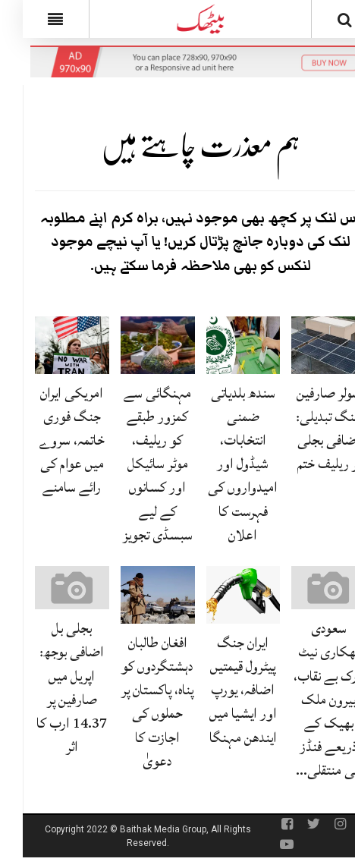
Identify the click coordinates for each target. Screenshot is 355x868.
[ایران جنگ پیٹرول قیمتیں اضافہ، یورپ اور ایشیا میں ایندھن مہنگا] (221, 596)
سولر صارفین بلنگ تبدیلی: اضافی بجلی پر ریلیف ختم (306, 429)
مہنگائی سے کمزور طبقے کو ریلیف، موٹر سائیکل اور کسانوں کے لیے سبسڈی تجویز (135, 464)
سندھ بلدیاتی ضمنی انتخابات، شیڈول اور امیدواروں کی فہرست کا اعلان (220, 464)
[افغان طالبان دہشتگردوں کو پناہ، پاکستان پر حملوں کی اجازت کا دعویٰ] (135, 596)
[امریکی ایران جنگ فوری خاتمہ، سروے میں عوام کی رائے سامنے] (49, 345)
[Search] (322, 22)
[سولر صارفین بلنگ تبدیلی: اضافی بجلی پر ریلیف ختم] (306, 345)
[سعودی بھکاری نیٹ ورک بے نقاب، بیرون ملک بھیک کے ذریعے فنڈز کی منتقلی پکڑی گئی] (306, 588)
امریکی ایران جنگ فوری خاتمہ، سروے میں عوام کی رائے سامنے (49, 440)
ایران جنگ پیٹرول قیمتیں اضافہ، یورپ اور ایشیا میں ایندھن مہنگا (220, 690)
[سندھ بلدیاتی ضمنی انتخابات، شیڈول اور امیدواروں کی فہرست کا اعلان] (221, 345)
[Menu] (33, 19)
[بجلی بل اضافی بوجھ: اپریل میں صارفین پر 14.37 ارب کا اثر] (49, 588)
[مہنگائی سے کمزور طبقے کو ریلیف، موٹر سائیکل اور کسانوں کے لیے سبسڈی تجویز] (135, 345)
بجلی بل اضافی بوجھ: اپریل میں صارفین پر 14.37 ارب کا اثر (49, 687)
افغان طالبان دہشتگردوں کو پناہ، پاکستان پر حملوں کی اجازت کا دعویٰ (135, 702)
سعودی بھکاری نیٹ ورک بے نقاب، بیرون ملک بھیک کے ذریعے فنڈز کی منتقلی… (306, 699)
